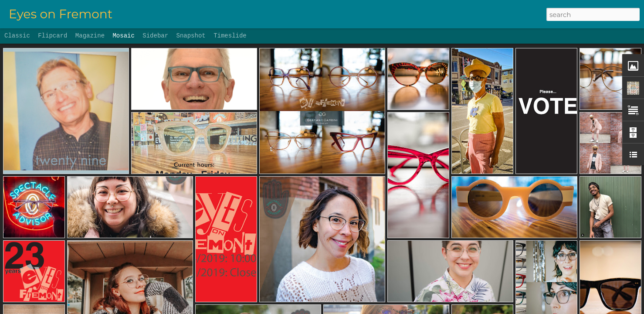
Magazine (90, 36)
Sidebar (155, 36)
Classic (17, 36)
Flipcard (53, 36)
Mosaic (123, 36)
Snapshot (191, 36)
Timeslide (230, 36)
